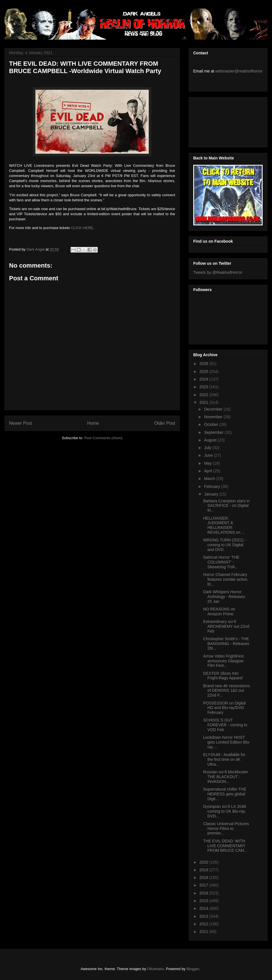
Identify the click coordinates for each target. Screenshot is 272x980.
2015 (204, 901)
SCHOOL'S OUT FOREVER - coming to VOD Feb (225, 725)
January (212, 494)
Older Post (165, 423)
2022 (204, 395)
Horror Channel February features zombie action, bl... (226, 579)
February (212, 486)
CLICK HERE (82, 228)
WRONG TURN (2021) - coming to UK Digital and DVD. (225, 545)
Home (93, 423)
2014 (204, 908)
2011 (204, 932)
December (214, 409)
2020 (204, 862)
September (214, 432)
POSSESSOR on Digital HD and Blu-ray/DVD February (224, 708)
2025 (204, 371)
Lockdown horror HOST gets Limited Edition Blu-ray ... (227, 742)
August (211, 440)
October (212, 424)
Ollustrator (155, 969)
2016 (204, 893)
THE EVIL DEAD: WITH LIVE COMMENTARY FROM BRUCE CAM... (225, 846)
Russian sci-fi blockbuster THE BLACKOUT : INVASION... (226, 777)
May (208, 463)
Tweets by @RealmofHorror (218, 272)
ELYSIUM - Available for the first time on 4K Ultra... (224, 759)
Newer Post (21, 423)
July (208, 448)
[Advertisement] (219, 121)
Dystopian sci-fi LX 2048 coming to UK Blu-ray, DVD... (225, 811)
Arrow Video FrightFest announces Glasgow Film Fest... (223, 661)
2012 (204, 924)
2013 (204, 916)
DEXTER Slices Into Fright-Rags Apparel (223, 676)
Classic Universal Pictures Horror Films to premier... (226, 829)
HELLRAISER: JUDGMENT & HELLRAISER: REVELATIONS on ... (224, 525)
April (209, 471)
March (210, 479)
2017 (204, 885)
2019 (204, 870)
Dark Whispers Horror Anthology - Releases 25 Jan (224, 597)
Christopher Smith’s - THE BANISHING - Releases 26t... (226, 644)
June (209, 455)
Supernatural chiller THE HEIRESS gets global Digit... (225, 794)
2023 (204, 387)
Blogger (193, 969)
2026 (204, 364)
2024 (204, 379)
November (214, 417)
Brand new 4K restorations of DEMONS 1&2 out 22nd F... (227, 691)
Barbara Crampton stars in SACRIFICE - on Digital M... (226, 506)
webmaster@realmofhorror (239, 71)
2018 (204, 877)
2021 (204, 402)
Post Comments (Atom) (103, 438)
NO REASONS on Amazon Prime (219, 611)
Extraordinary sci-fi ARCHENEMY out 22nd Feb (226, 626)
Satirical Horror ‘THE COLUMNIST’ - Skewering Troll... (221, 562)
